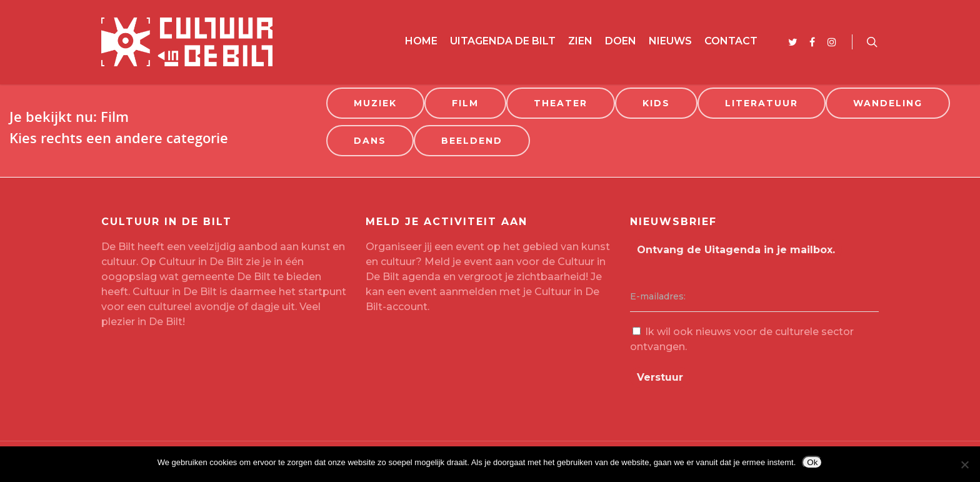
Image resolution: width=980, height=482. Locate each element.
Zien (580, 41)
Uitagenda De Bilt (503, 41)
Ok (812, 462)
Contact (731, 41)
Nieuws (670, 41)
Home (421, 41)
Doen (621, 41)
